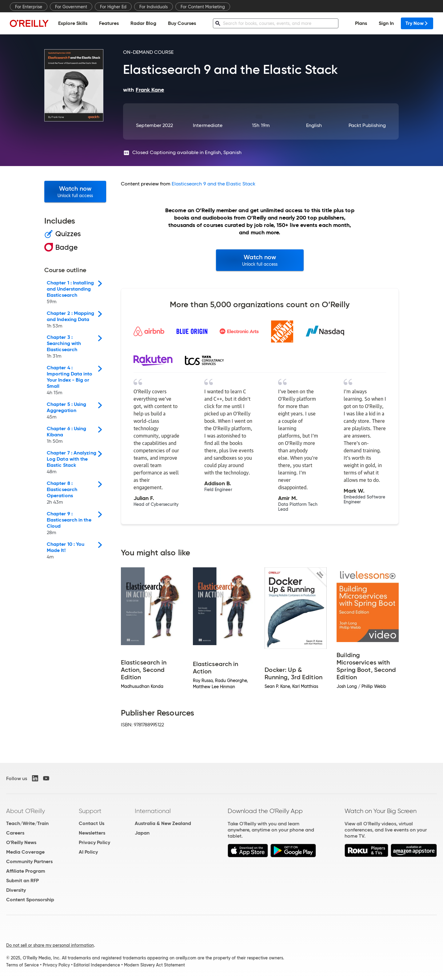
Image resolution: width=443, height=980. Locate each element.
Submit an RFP (22, 881)
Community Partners (29, 861)
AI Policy (88, 852)
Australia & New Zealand (163, 823)
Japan (142, 833)
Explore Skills (73, 23)
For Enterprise (29, 7)
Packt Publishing (367, 125)
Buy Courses (182, 23)
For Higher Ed (113, 7)
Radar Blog (143, 23)
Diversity (16, 890)
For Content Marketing (203, 7)
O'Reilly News (21, 842)
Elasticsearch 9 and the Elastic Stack (214, 184)
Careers (15, 833)
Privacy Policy (94, 842)
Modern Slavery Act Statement (154, 965)
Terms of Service (22, 965)
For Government (71, 7)
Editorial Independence (97, 965)
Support (90, 811)
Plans (361, 23)
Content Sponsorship (30, 900)
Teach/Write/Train (27, 823)
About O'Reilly (26, 811)
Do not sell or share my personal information (50, 945)
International (153, 811)
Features (109, 23)
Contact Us (92, 823)
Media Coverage (25, 852)
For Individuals (154, 7)
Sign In (386, 23)
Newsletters (92, 833)
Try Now (417, 23)
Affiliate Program (26, 871)
